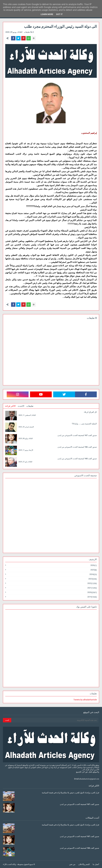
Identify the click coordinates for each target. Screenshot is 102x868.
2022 (92, 583)
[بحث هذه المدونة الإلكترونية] (55, 720)
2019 (92, 597)
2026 (94, 565)
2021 (92, 588)
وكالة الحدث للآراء (9, 864)
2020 (92, 592)
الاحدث (21, 406)
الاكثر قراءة (10, 406)
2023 (93, 579)
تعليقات (30, 406)
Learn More (47, 14)
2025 (94, 570)
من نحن (72, 864)
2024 (93, 574)
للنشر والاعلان (84, 864)
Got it (59, 14)
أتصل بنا (96, 864)
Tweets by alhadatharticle (85, 700)
